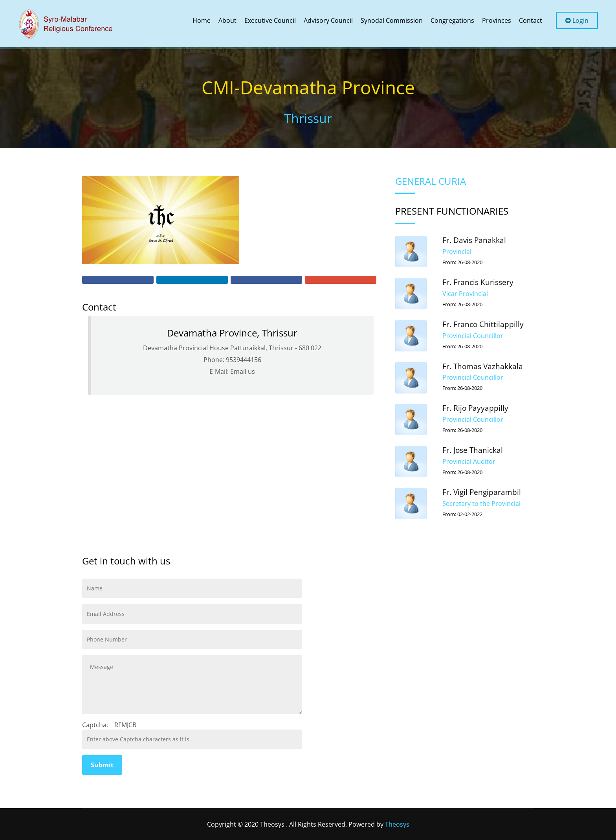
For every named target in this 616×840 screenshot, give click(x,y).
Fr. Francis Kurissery (478, 282)
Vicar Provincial (465, 294)
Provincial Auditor (469, 461)
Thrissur (308, 118)
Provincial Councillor (473, 336)
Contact (531, 20)
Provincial (457, 252)
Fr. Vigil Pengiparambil (482, 492)
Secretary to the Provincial (481, 504)
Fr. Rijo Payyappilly (475, 408)
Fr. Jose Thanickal (473, 450)
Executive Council (270, 20)
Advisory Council (328, 20)
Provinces (497, 20)
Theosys (397, 824)
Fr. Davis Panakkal (474, 240)
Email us (243, 371)
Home (202, 20)
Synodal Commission (392, 20)
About (227, 20)
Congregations (452, 20)
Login (577, 20)
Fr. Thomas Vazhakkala (483, 366)
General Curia (431, 181)
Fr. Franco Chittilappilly (483, 324)
